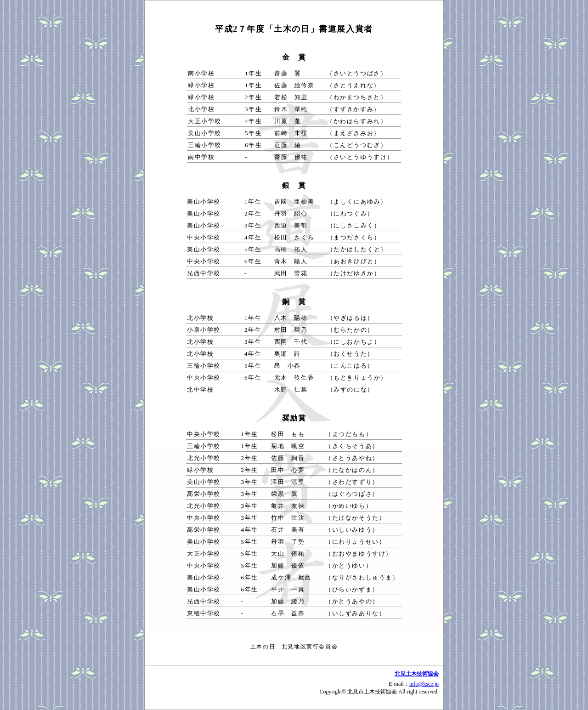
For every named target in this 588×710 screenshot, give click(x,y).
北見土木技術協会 (417, 674)
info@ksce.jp (424, 684)
